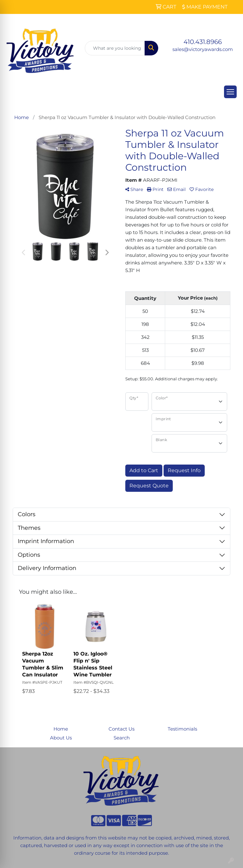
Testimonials (182, 729)
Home (61, 729)
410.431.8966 (203, 42)
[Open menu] (230, 92)
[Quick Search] (115, 48)
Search (122, 738)
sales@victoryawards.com (203, 49)
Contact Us (121, 729)
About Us (61, 738)
